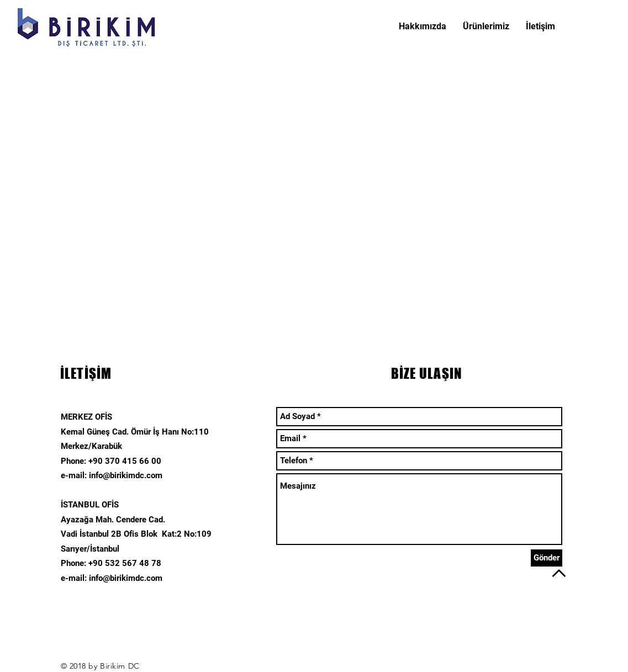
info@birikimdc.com (126, 475)
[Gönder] (547, 558)
